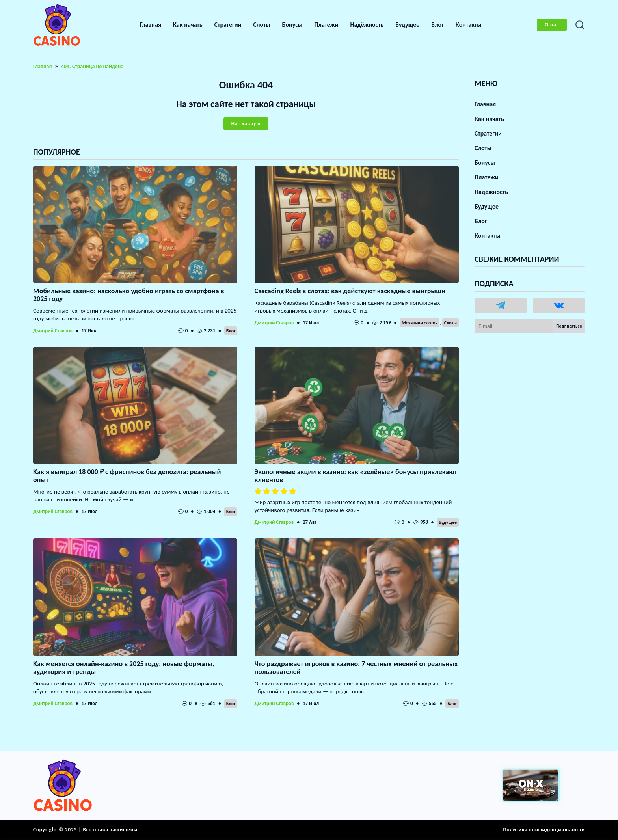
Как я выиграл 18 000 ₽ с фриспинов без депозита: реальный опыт (127, 476)
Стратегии (228, 25)
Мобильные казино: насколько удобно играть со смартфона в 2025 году (129, 295)
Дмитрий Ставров (53, 331)
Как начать (188, 25)
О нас (552, 25)
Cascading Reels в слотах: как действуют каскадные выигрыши (350, 291)
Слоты (262, 25)
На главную (246, 124)
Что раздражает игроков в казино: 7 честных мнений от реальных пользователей (356, 668)
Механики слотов (420, 323)
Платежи (326, 25)
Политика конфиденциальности (544, 830)
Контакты (469, 25)
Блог (437, 25)
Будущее (407, 25)
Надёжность (367, 25)
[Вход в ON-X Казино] (531, 785)
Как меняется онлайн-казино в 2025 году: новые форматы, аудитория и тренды (124, 668)
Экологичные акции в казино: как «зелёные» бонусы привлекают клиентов (356, 476)
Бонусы (292, 25)
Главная (151, 25)
